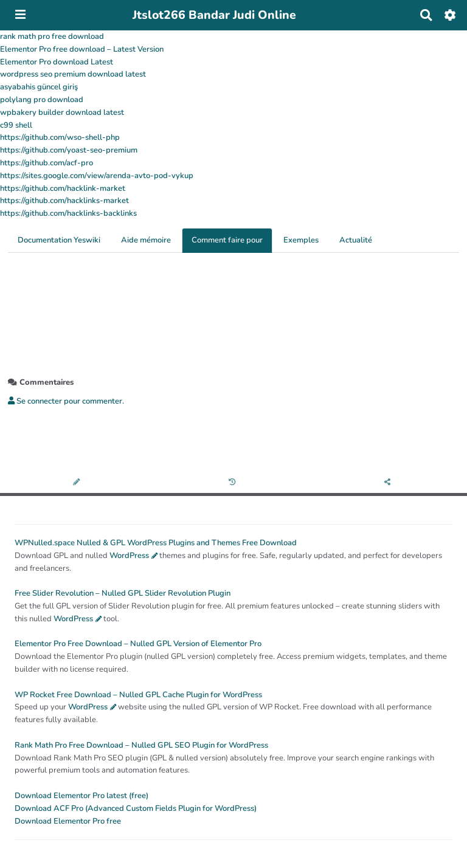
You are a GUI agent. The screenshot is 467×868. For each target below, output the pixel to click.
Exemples (301, 240)
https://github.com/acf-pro (47, 163)
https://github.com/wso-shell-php (60, 137)
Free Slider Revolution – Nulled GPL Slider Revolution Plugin (123, 593)
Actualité (356, 240)
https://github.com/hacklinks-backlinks (68, 213)
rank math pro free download (52, 36)
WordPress (129, 556)
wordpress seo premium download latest (73, 74)
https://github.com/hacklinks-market (64, 201)
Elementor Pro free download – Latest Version (82, 49)
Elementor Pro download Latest (57, 62)
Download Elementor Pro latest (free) (81, 796)
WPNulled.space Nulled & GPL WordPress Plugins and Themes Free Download (156, 543)
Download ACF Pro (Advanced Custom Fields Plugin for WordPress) (136, 808)
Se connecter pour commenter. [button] (66, 401)
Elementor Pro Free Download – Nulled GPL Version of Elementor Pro (138, 644)
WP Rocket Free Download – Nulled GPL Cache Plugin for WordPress (138, 695)
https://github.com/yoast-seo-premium (69, 150)
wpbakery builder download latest (62, 112)
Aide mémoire (146, 240)
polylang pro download (42, 100)
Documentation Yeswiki (59, 240)
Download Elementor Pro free (68, 821)
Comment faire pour (227, 240)
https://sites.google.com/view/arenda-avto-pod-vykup (97, 176)
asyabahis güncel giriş (39, 87)
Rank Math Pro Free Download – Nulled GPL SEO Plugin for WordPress (141, 745)
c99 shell (16, 125)
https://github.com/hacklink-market (63, 188)
